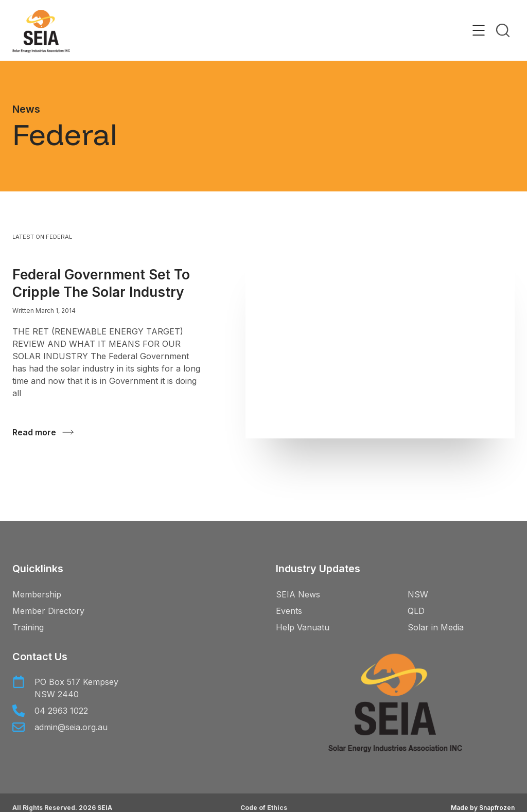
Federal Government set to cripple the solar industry (101, 283)
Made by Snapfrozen (483, 808)
